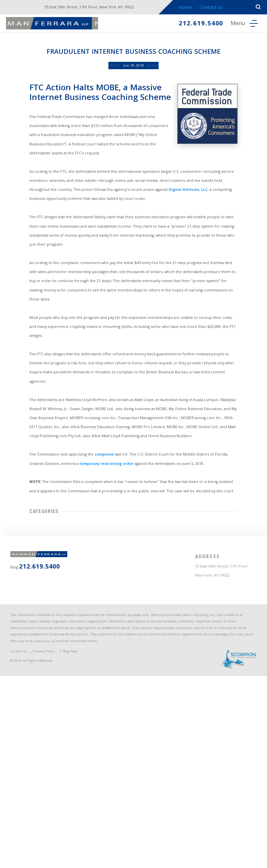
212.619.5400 (191, 25)
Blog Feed (91, 836)
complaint (106, 566)
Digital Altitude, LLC (218, 230)
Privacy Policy (58, 836)
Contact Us (221, 8)
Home (193, 8)
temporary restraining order (125, 577)
